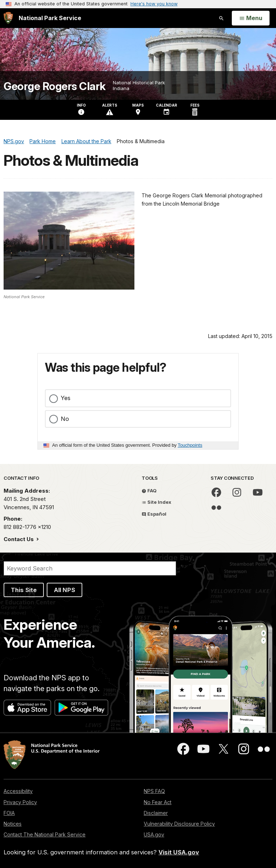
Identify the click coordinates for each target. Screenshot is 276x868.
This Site (24, 590)
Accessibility (18, 791)
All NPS (65, 590)
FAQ (149, 491)
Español (154, 514)
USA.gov (154, 834)
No (65, 419)
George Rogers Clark (55, 86)
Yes (66, 398)
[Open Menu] (251, 18)
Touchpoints (190, 445)
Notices (13, 824)
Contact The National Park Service (45, 834)
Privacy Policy (20, 802)
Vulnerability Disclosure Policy (179, 824)
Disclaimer (156, 813)
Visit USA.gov (179, 852)
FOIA (9, 813)
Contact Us (19, 539)
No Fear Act (158, 802)
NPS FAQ (154, 791)
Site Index (157, 502)
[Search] (90, 568)
